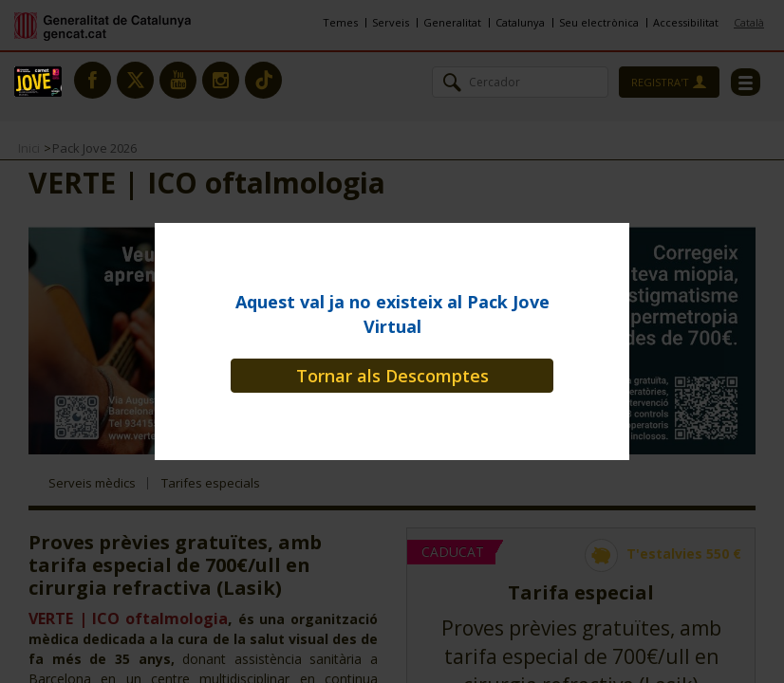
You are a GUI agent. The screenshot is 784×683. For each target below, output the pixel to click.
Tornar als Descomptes (392, 376)
